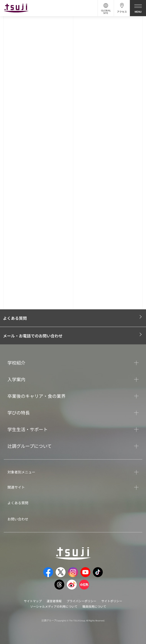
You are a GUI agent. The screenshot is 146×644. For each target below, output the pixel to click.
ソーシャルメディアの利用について (54, 606)
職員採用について (94, 606)
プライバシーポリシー (81, 601)
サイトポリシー (112, 601)
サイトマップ (33, 601)
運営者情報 (54, 601)
